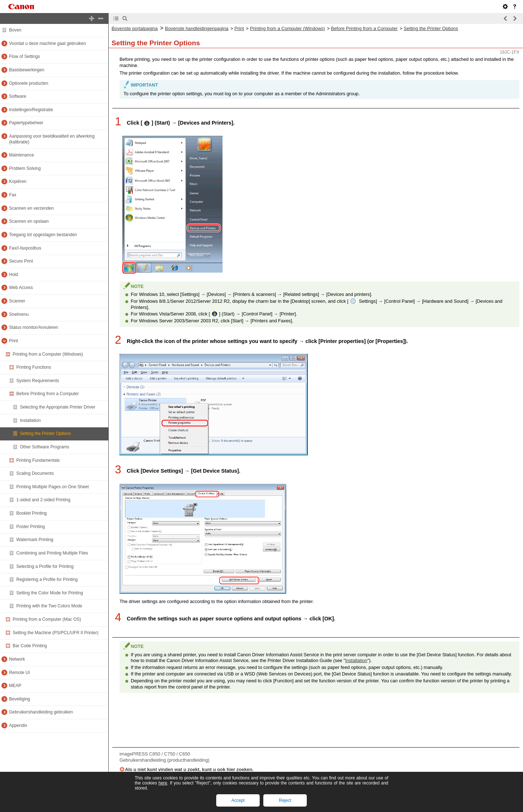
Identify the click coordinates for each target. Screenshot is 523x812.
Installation (356, 660)
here (163, 783)
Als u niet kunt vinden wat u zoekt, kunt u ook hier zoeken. (189, 769)
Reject (285, 800)
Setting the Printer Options (431, 28)
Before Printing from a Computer (364, 28)
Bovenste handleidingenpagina (197, 28)
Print (239, 28)
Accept (238, 800)
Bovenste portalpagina (135, 28)
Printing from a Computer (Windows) (287, 28)
